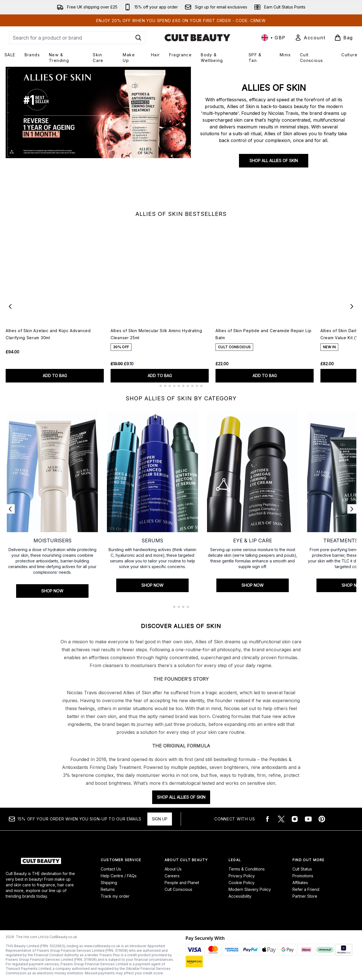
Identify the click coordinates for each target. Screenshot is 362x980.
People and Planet (182, 883)
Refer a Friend (306, 889)
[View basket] (344, 38)
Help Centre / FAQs (119, 876)
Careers (172, 876)
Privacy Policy (242, 876)
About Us (173, 869)
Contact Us (111, 869)
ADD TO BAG (55, 376)
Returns (108, 889)
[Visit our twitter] (281, 819)
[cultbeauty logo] (197, 38)
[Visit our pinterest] (322, 819)
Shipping (109, 883)
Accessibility (240, 896)
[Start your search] (77, 38)
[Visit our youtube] (308, 819)
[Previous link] (10, 509)
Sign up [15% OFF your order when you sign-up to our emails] (160, 819)
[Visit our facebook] (268, 819)
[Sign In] (310, 38)
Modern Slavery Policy (250, 889)
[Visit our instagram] (295, 819)
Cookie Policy (242, 883)
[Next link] (352, 509)
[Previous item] (10, 306)
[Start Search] (138, 38)
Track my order (115, 896)
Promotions (303, 876)
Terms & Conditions (247, 869)
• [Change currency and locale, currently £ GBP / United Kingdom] (273, 38)
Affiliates (300, 883)
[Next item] (352, 306)
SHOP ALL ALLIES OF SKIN (274, 161)
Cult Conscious (178, 889)
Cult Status (302, 869)
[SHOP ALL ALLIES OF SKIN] (98, 136)
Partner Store (305, 896)
